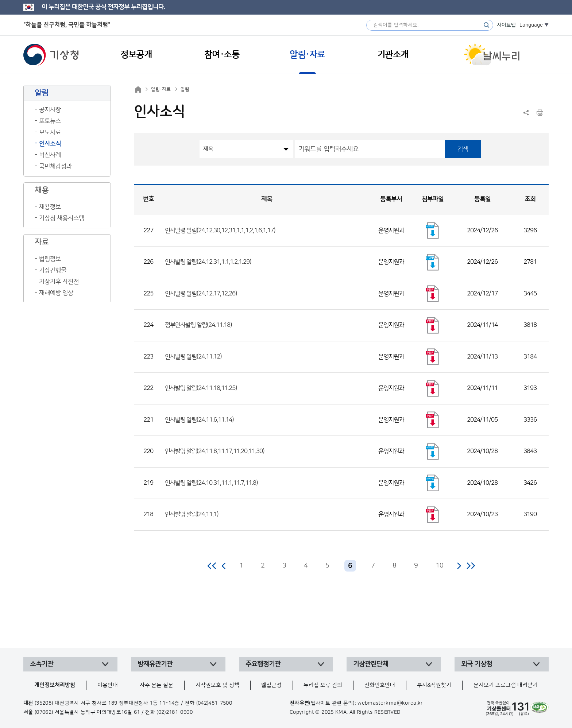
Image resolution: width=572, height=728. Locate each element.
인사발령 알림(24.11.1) (192, 514)
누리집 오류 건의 (323, 685)
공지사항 (50, 110)
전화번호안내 (380, 685)
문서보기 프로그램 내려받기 (506, 685)
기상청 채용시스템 (62, 218)
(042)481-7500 (214, 703)
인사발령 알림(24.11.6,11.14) (199, 420)
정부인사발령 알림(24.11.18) (198, 325)
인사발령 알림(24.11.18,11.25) (201, 388)
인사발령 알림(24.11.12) (193, 357)
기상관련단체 (371, 664)
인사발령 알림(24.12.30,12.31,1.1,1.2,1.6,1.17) (220, 231)
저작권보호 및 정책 (217, 685)
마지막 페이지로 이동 (471, 566)
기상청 (51, 55)
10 (440, 566)
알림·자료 (161, 89)
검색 (463, 149)
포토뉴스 (50, 121)
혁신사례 (50, 155)
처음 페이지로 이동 (212, 566)
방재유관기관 (155, 664)
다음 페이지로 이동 (459, 566)
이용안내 (108, 685)
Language (531, 25)
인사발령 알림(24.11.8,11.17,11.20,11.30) (214, 451)
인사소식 (50, 144)
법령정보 (50, 259)
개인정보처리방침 (55, 685)
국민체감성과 (55, 166)
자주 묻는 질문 (156, 685)
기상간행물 (53, 270)
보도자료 (50, 132)
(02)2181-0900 (175, 712)
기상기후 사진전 (59, 282)
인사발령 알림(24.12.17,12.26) (201, 294)
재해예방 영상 (56, 293)
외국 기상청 (477, 664)
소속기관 (42, 664)
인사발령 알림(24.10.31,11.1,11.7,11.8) (211, 483)
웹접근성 (271, 685)
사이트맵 (506, 25)
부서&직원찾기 (434, 685)
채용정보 (50, 207)
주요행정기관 (263, 664)
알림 (185, 89)
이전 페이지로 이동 (224, 566)
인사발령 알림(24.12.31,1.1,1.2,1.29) (208, 262)
